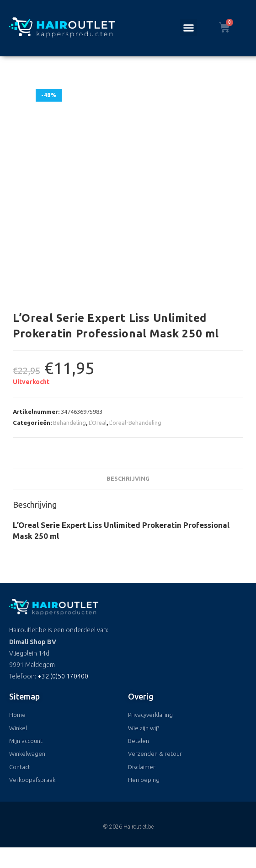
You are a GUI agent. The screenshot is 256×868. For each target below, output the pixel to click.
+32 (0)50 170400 (63, 676)
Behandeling (69, 423)
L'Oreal (98, 423)
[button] (188, 27)
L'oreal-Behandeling (135, 423)
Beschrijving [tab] (128, 478)
